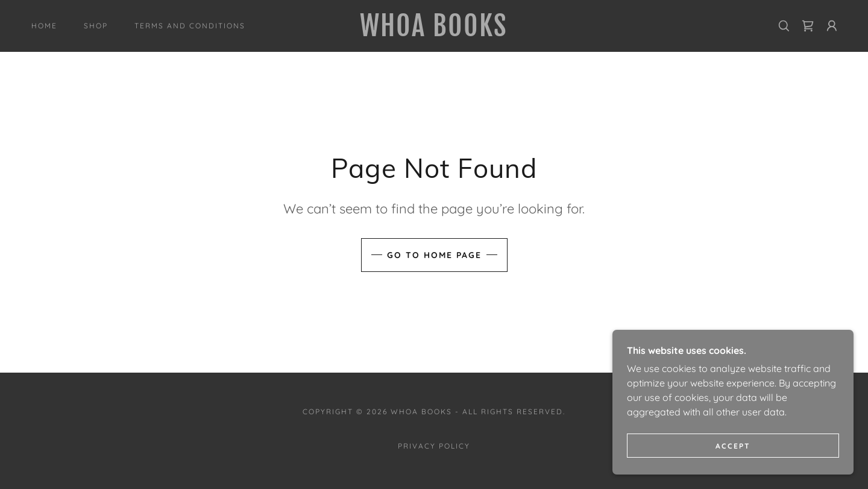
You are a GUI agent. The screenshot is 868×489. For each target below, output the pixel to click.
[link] (434, 33)
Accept (733, 462)
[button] (832, 26)
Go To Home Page (434, 255)
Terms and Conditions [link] (190, 26)
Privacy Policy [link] (434, 446)
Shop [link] (96, 26)
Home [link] (44, 26)
